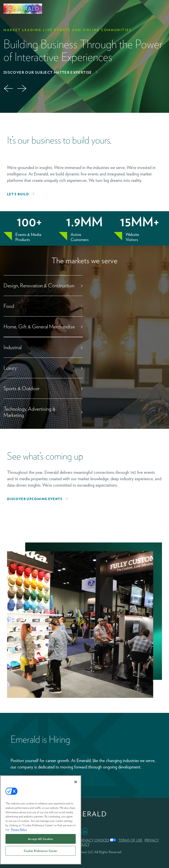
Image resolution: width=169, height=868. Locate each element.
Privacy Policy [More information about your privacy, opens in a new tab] (19, 829)
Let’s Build (18, 194)
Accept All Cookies (40, 839)
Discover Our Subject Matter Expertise (48, 72)
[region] (41, 820)
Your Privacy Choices (89, 840)
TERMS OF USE (130, 840)
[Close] (76, 782)
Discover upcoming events (35, 499)
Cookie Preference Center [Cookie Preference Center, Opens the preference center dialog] (41, 851)
